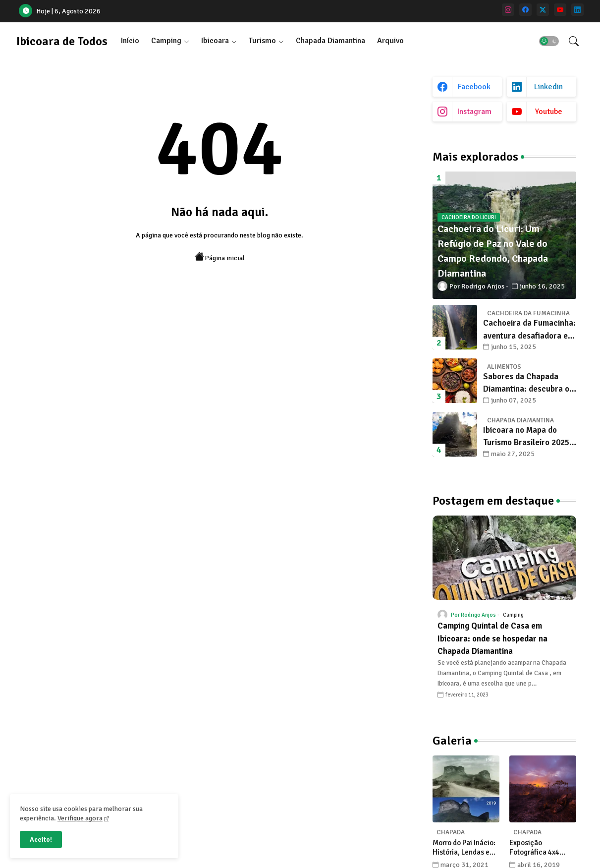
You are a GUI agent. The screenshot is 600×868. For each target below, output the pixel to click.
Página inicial (220, 257)
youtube (549, 112)
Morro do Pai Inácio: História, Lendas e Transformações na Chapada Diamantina (466, 848)
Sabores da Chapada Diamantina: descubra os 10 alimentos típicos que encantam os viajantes (528, 383)
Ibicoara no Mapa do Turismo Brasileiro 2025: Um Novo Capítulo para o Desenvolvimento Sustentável (528, 437)
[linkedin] (577, 10)
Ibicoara (215, 41)
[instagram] (508, 10)
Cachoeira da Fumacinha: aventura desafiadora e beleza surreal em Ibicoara (529, 330)
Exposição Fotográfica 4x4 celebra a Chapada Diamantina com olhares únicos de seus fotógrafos (539, 848)
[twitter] (543, 10)
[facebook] (525, 10)
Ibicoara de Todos (62, 41)
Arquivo (390, 41)
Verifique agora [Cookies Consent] (80, 818)
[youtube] (560, 10)
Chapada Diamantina (330, 41)
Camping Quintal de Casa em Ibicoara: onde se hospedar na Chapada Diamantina (492, 638)
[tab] (130, 41)
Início (130, 41)
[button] (549, 41)
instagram (474, 112)
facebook (474, 87)
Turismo (262, 41)
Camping (166, 41)
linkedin (548, 87)
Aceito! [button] (41, 839)
